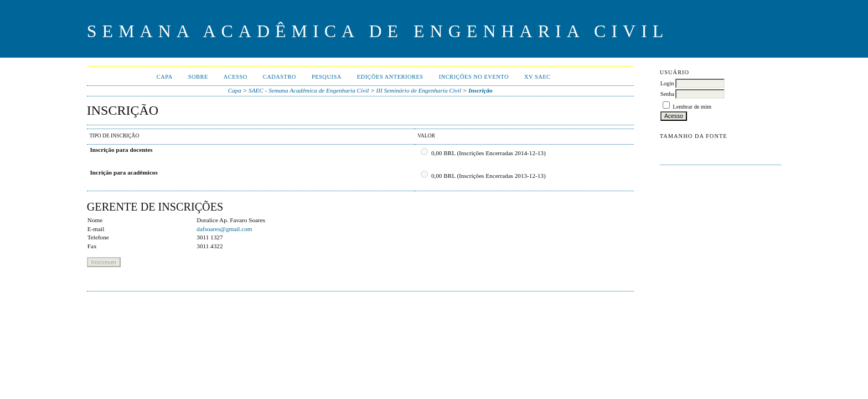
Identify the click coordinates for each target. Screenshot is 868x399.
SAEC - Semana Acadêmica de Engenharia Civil (309, 90)
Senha (667, 94)
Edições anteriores (390, 77)
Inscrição (480, 90)
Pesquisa (327, 77)
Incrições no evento (474, 77)
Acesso (236, 77)
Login (667, 83)
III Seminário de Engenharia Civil (419, 90)
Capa (165, 77)
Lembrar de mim (692, 107)
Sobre (198, 77)
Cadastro (280, 77)
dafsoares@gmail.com (224, 229)
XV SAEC (538, 77)
